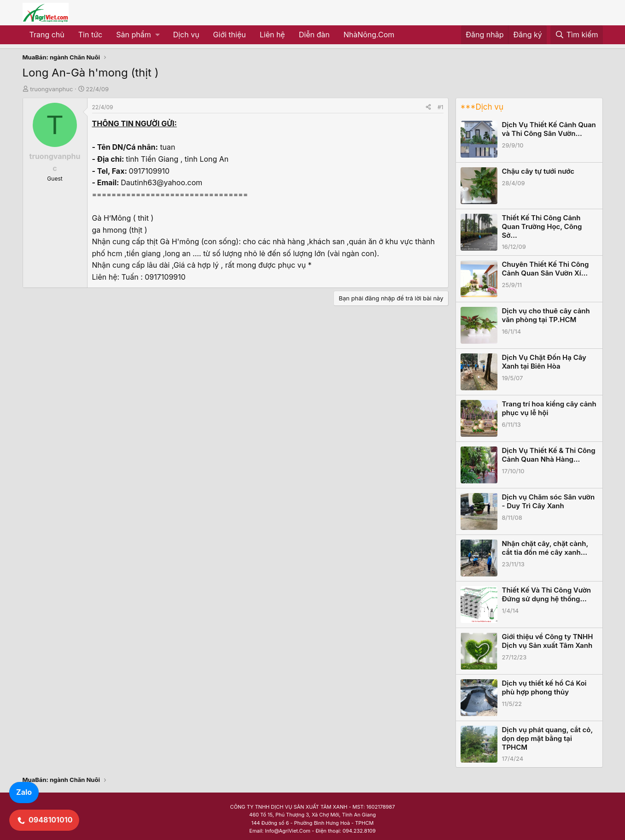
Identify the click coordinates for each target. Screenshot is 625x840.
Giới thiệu (230, 35)
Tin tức (90, 35)
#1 (440, 107)
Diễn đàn (314, 35)
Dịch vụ (186, 35)
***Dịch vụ (482, 107)
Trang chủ (47, 35)
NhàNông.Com (369, 35)
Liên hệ (272, 35)
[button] (137, 35)
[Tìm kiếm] (577, 35)
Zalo (24, 792)
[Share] (428, 107)
